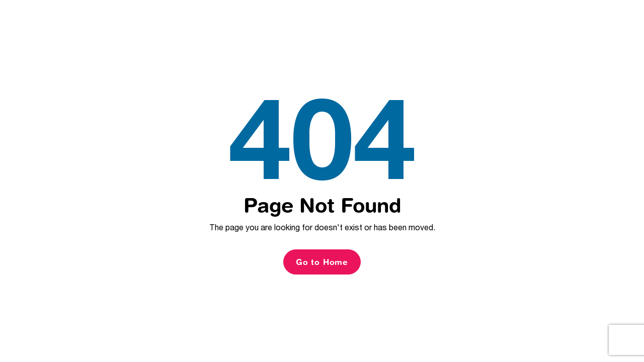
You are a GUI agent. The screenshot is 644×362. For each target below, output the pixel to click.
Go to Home (322, 262)
